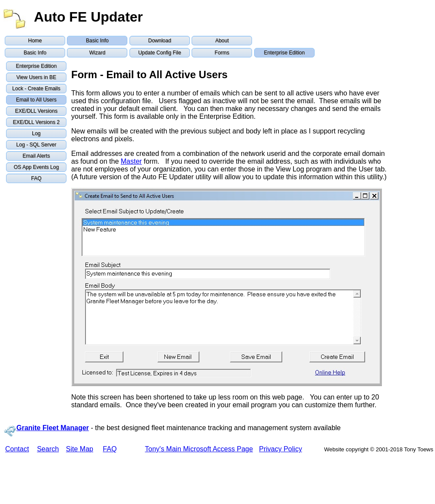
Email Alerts (36, 156)
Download (159, 41)
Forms (222, 53)
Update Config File (159, 53)
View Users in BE (36, 77)
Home (35, 41)
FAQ (36, 178)
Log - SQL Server (36, 145)
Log (36, 133)
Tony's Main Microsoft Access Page (199, 449)
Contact (17, 449)
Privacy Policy (281, 449)
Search (48, 449)
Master (131, 161)
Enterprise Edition (284, 53)
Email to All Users (36, 100)
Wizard (97, 53)
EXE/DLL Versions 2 (36, 122)
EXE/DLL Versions (36, 111)
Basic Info (97, 41)
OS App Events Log (36, 167)
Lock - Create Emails (36, 89)
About (222, 41)
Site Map (80, 449)
